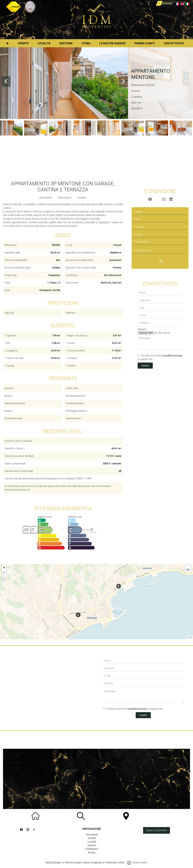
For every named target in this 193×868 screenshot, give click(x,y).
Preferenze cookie (115, 863)
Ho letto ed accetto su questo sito (134, 709)
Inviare (145, 365)
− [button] (4, 573)
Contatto (82, 198)
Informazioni (64, 198)
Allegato (142, 329)
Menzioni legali (73, 863)
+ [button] (4, 568)
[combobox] (160, 212)
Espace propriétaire (157, 830)
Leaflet (190, 637)
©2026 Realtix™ (54, 863)
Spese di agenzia (93, 863)
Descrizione (46, 198)
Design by (140, 863)
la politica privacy (172, 356)
